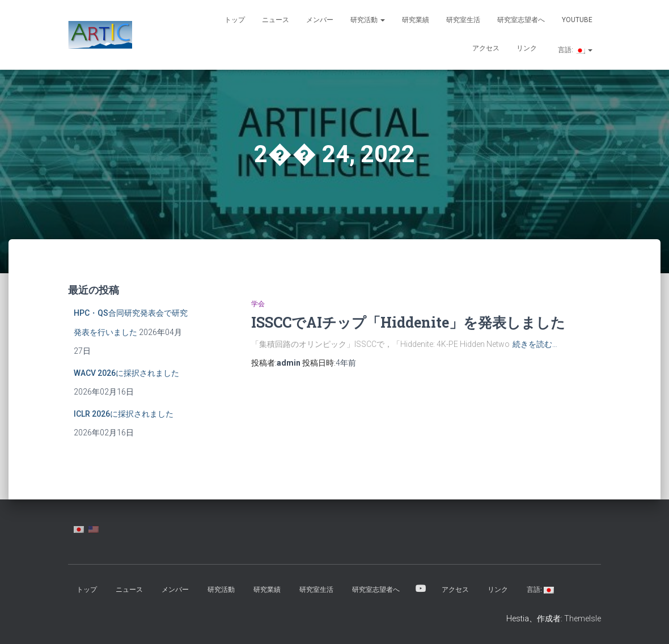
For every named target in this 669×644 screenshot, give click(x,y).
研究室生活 (463, 20)
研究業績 (416, 20)
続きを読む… (535, 344)
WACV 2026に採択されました (126, 373)
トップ (235, 20)
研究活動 (368, 20)
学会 (258, 304)
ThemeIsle (583, 618)
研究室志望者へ (521, 20)
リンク (527, 48)
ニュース (276, 20)
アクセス (486, 48)
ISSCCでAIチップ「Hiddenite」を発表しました (408, 322)
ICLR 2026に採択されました (124, 414)
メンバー (320, 20)
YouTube (577, 20)
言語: (574, 50)
